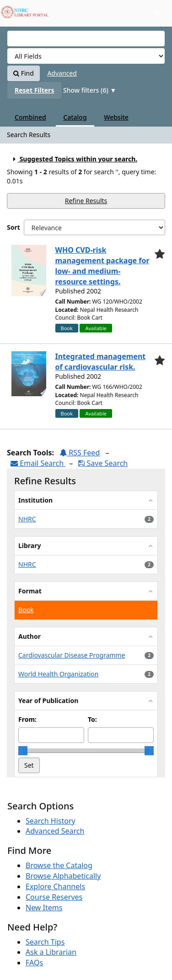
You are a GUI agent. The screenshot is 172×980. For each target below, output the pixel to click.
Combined (30, 117)
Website (116, 117)
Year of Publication (48, 700)
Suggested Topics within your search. (74, 159)
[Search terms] (86, 39)
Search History (51, 821)
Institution (35, 500)
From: (27, 719)
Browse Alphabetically (63, 876)
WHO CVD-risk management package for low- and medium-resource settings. (102, 266)
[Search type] (86, 56)
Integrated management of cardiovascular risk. (101, 362)
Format (30, 591)
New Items (44, 908)
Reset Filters (34, 90)
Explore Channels (55, 886)
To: (92, 719)
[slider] (23, 751)
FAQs (34, 963)
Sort (13, 227)
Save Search (103, 463)
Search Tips (45, 942)
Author (30, 636)
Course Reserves (54, 897)
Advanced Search (55, 831)
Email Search (38, 463)
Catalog (75, 117)
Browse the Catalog (59, 865)
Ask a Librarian (51, 952)
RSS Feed (80, 453)
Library (30, 545)
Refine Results (86, 201)
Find (24, 73)
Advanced (62, 73)
